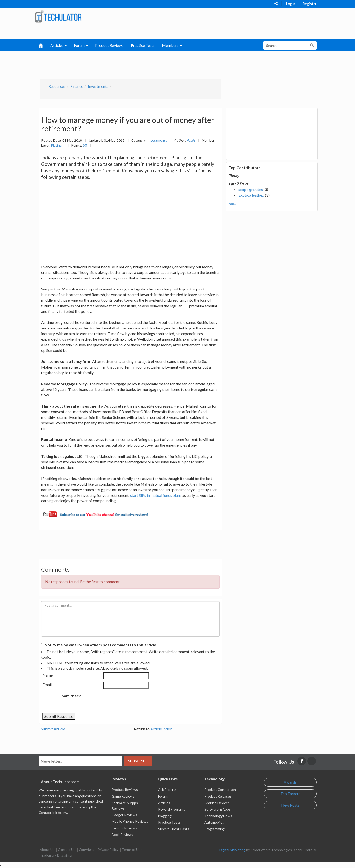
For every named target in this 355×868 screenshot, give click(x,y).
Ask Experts (167, 790)
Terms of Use (132, 850)
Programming (215, 829)
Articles (164, 803)
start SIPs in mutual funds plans (156, 495)
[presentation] (125, 701)
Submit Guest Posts (174, 829)
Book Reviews (122, 834)
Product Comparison (220, 790)
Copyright (86, 850)
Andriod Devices (217, 803)
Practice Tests (143, 45)
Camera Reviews (124, 828)
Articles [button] (58, 45)
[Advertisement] (152, 64)
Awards (290, 782)
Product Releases (218, 796)
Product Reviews (109, 45)
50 (85, 145)
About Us (47, 850)
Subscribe (138, 761)
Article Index (161, 729)
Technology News (218, 816)
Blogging (165, 816)
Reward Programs (172, 809)
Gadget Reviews (124, 815)
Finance (77, 86)
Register (310, 4)
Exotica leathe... (251, 195)
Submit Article (53, 729)
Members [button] (172, 45)
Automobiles (214, 822)
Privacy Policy (108, 850)
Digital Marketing (232, 850)
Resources (57, 86)
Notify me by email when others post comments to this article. (101, 645)
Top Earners (290, 793)
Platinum (58, 145)
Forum (163, 796)
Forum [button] (81, 45)
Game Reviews (123, 796)
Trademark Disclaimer (56, 855)
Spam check (70, 696)
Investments (98, 86)
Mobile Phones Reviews (130, 821)
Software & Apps (218, 809)
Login (291, 4)
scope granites (251, 189)
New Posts (290, 805)
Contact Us (67, 850)
